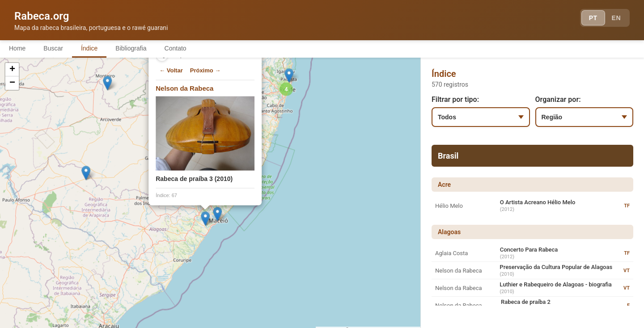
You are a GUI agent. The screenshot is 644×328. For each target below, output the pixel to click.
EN (616, 18)
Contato (176, 48)
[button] (200, 213)
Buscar (53, 48)
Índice (89, 48)
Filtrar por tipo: (455, 99)
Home (17, 48)
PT (593, 18)
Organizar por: (558, 99)
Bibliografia (131, 48)
